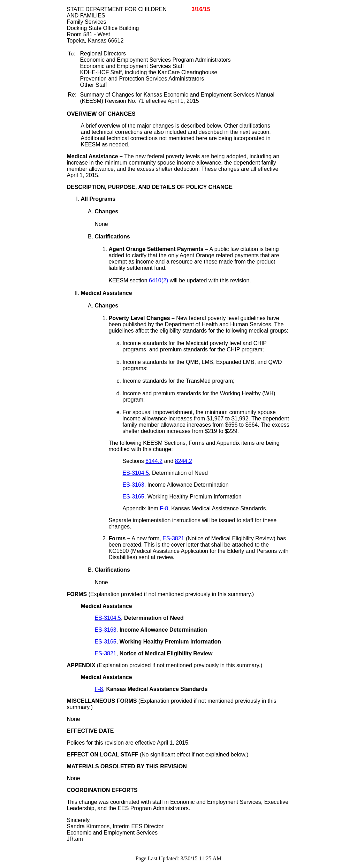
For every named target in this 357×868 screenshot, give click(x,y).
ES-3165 (134, 497)
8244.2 (184, 461)
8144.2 (154, 461)
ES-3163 (134, 485)
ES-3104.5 (136, 473)
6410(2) (158, 280)
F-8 (164, 508)
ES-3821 (173, 538)
